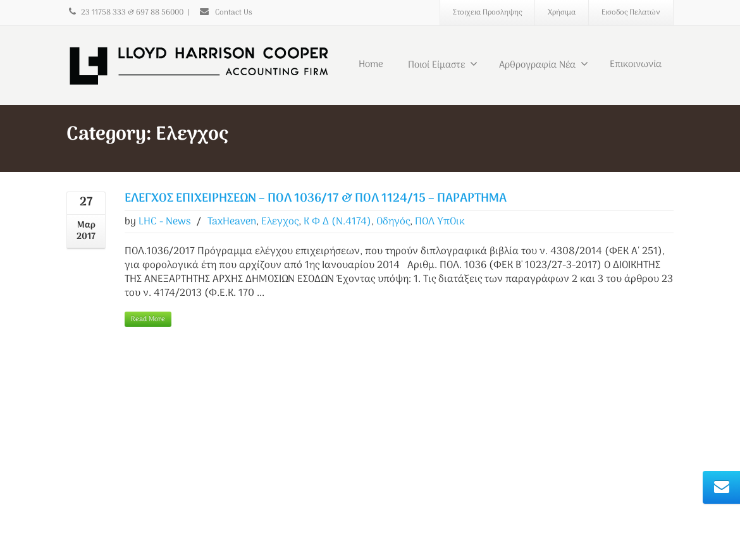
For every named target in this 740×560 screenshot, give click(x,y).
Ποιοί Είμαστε (443, 65)
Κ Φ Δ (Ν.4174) (337, 222)
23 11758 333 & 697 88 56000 (125, 13)
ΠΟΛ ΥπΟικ (440, 222)
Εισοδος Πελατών (631, 13)
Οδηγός (393, 222)
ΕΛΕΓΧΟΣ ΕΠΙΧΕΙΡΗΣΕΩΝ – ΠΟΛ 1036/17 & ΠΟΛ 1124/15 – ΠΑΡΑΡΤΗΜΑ (316, 199)
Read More (148, 319)
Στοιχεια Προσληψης (487, 13)
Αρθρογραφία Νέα (544, 65)
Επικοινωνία (636, 64)
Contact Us (225, 13)
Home (371, 64)
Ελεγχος (280, 222)
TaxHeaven (232, 222)
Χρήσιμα (562, 13)
